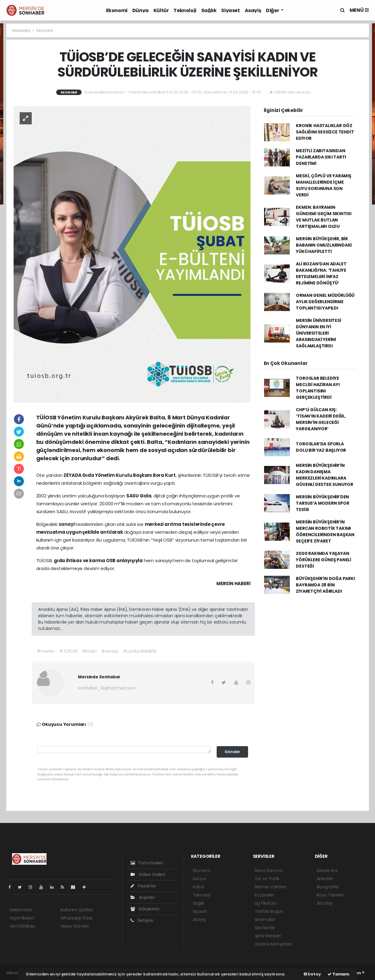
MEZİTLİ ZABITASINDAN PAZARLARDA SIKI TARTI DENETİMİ (321, 157)
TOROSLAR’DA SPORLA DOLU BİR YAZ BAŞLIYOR (321, 447)
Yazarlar (143, 886)
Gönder (232, 752)
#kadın (89, 651)
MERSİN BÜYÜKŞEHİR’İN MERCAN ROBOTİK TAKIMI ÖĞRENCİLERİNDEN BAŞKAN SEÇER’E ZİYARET (325, 531)
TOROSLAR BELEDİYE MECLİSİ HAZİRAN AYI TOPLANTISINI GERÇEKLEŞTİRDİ (318, 388)
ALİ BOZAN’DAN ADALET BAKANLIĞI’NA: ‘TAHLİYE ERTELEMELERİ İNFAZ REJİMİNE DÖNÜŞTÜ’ (321, 273)
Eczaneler (265, 895)
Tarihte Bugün (269, 911)
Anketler (325, 879)
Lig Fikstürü (266, 903)
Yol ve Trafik (267, 879)
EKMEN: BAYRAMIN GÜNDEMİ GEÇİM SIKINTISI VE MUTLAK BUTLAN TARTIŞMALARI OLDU (324, 217)
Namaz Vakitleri (270, 887)
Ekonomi (117, 10)
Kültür (161, 10)
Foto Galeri (147, 863)
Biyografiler (328, 887)
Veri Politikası (22, 926)
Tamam (338, 974)
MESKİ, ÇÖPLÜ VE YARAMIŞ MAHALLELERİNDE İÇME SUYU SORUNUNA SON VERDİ (324, 185)
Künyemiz (145, 909)
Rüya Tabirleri (330, 895)
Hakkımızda (21, 910)
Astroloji (325, 903)
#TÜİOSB (68, 651)
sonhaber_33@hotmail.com (107, 688)
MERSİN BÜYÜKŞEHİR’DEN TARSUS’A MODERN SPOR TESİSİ (322, 503)
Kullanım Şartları (77, 910)
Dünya (141, 10)
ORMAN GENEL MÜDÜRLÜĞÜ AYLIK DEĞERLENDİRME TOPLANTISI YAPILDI (325, 302)
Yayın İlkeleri (22, 918)
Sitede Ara (327, 870)
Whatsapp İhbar (77, 918)
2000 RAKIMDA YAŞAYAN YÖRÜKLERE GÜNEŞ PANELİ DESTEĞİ (323, 560)
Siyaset (230, 10)
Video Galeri (148, 874)
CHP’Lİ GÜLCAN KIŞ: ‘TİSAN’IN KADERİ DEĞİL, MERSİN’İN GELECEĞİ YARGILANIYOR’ (321, 419)
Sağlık (209, 10)
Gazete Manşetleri (273, 944)
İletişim (142, 920)
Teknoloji (185, 10)
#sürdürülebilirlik (140, 651)
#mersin (46, 651)
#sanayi (110, 651)
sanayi (67, 524)
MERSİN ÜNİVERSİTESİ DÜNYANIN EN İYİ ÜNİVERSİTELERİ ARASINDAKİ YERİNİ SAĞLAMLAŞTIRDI (318, 333)
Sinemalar (265, 919)
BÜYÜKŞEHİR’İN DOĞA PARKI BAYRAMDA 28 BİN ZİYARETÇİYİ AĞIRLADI (325, 585)
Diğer (273, 10)
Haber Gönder (75, 926)
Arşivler (143, 897)
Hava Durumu (269, 870)
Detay (312, 974)
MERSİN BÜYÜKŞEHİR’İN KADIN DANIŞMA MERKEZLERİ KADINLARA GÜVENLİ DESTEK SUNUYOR (325, 475)
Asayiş (253, 10)
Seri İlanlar (265, 928)
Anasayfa (22, 30)
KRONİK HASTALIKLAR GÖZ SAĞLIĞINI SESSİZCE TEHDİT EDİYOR (325, 132)
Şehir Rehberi (268, 936)
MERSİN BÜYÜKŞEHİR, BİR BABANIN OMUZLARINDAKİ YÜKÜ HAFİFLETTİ (324, 245)
